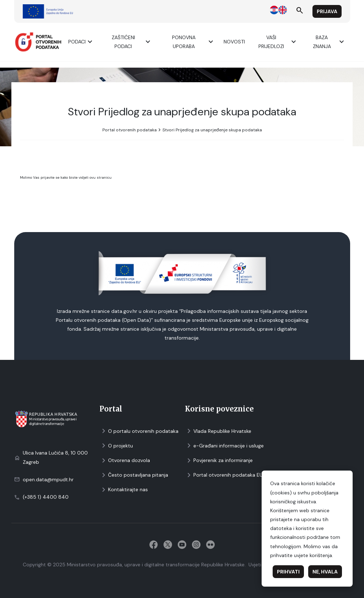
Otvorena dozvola (125, 460)
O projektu (116, 446)
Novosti (234, 42)
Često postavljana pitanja (134, 475)
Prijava (327, 11)
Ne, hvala (325, 572)
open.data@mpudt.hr (48, 479)
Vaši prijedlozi (278, 42)
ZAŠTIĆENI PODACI (132, 42)
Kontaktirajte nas (124, 490)
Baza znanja (329, 42)
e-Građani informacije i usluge (224, 446)
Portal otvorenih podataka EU (224, 475)
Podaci (81, 42)
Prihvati (288, 572)
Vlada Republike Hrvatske (218, 431)
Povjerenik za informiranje (219, 460)
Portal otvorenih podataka (130, 130)
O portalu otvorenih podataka (139, 431)
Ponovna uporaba (194, 42)
